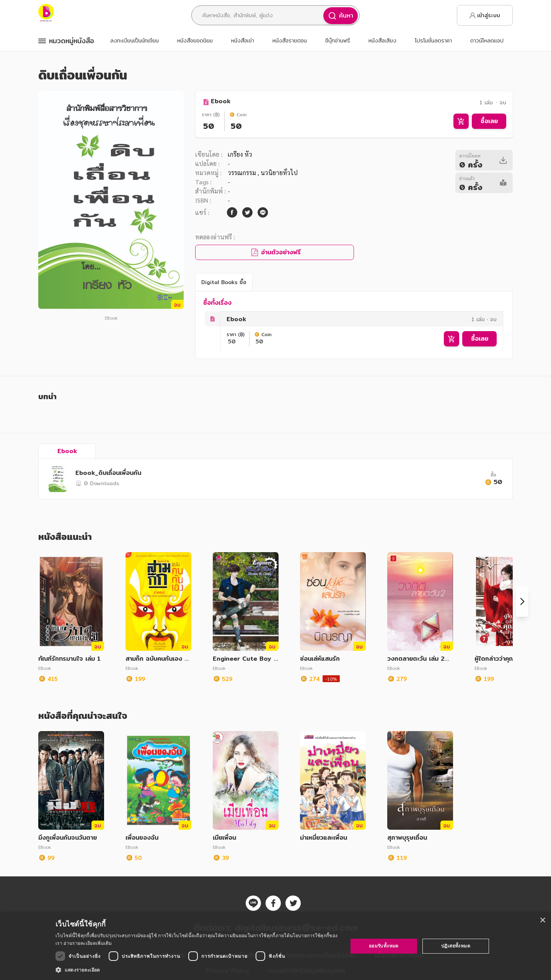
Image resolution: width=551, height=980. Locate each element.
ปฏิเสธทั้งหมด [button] (456, 946)
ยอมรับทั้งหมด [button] (384, 946)
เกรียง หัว (240, 154)
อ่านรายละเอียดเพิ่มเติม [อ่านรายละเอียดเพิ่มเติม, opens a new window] (88, 943)
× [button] (542, 921)
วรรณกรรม (243, 173)
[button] (197, 970)
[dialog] (275, 946)
